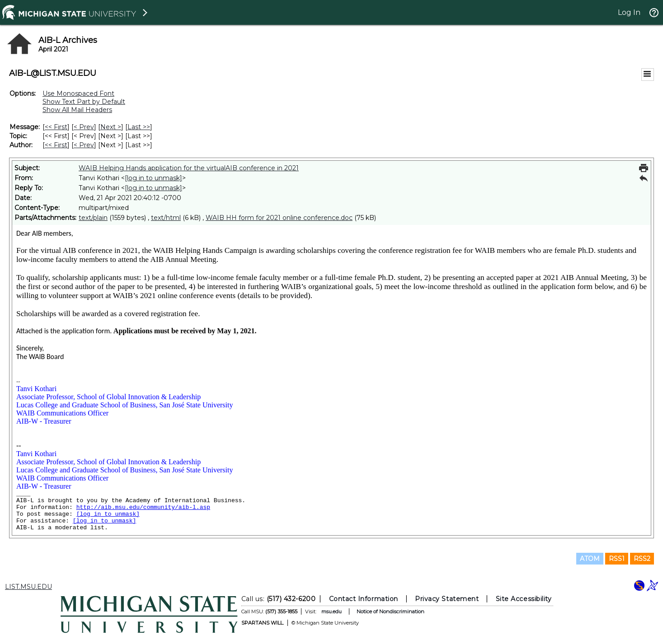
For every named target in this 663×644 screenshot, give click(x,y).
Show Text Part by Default (84, 102)
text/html (166, 218)
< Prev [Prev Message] (84, 127)
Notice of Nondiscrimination (390, 611)
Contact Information (363, 599)
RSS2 (642, 559)
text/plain (93, 218)
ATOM (590, 559)
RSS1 (617, 559)
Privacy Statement (447, 599)
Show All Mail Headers (77, 110)
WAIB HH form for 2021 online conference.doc (279, 218)
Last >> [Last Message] (139, 127)
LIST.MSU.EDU (28, 587)
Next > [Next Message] (111, 127)
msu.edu (331, 611)
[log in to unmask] (153, 178)
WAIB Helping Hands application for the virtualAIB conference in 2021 (189, 168)
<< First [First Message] (56, 127)
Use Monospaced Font (78, 93)
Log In (629, 12)
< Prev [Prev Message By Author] (84, 145)
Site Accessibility (523, 599)
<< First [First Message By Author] (56, 145)
